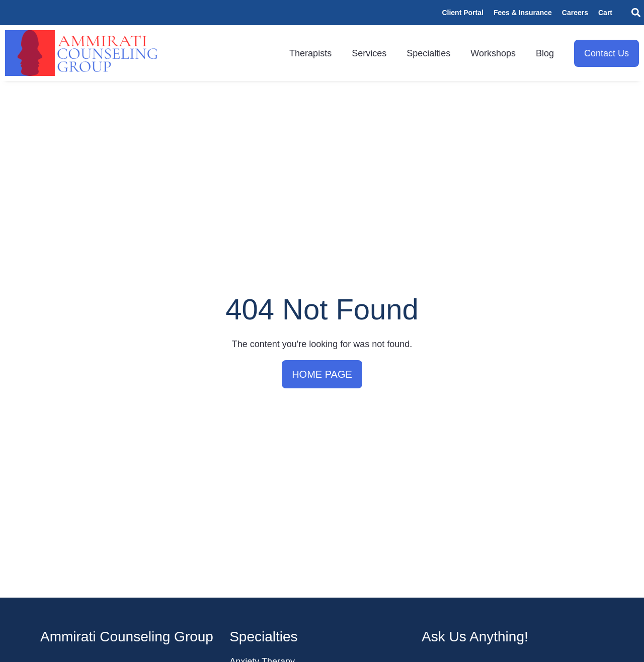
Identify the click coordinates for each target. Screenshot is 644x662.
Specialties (428, 53)
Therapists (310, 53)
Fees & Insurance (523, 13)
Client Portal (462, 13)
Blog (545, 53)
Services (369, 53)
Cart (605, 13)
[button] (636, 13)
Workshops (493, 53)
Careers (575, 13)
